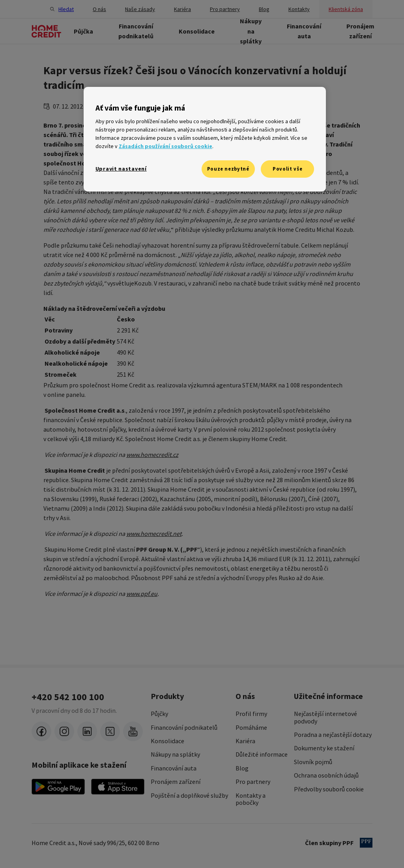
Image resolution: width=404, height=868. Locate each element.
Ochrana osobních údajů (326, 775)
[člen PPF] (366, 843)
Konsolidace (167, 741)
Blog (242, 768)
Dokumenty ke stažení (324, 748)
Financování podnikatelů (184, 727)
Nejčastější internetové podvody (325, 717)
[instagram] (64, 731)
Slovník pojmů (313, 762)
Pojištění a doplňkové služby (189, 795)
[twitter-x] (110, 731)
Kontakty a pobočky (251, 799)
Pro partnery (253, 782)
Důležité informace (262, 754)
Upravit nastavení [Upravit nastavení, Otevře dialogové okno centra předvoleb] (121, 169)
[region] (205, 139)
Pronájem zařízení (176, 782)
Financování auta (174, 768)
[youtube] (133, 731)
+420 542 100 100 (68, 697)
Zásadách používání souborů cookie (166, 146)
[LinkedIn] (87, 731)
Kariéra (245, 741)
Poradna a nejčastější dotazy (333, 735)
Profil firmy (251, 714)
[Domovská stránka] (46, 31)
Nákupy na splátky (175, 754)
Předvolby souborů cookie (329, 789)
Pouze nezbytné (228, 169)
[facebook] (41, 731)
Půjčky (159, 714)
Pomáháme (251, 727)
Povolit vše (287, 169)
